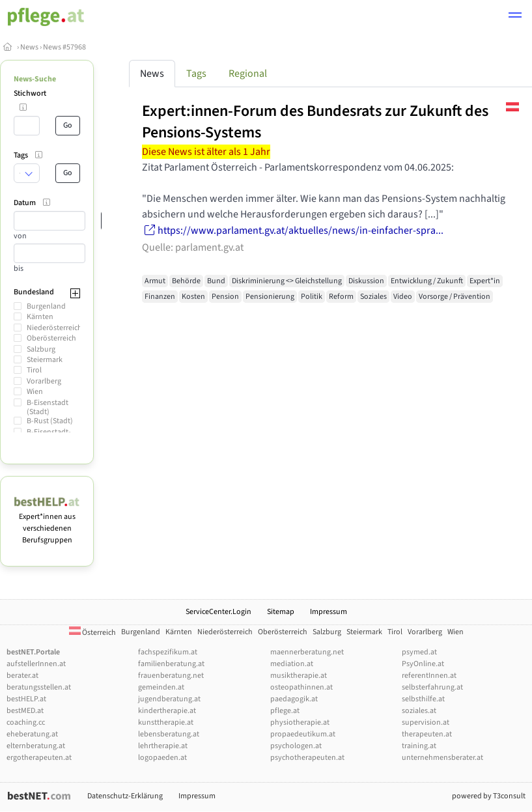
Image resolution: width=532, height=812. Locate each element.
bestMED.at (25, 711)
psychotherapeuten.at (307, 758)
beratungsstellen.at (39, 687)
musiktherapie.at (299, 676)
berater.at (22, 676)
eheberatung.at (32, 734)
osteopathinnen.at (301, 687)
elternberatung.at (36, 746)
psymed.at (419, 652)
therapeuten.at (427, 734)
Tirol (34, 370)
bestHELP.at (26, 699)
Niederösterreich (54, 328)
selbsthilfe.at (423, 699)
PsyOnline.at (423, 664)
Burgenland (46, 306)
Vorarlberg (44, 381)
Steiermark (45, 360)
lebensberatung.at (169, 734)
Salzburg (41, 349)
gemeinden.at (161, 687)
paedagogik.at (294, 699)
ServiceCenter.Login (218, 612)
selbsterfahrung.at (432, 687)
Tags (196, 74)
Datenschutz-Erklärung (125, 796)
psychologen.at (296, 746)
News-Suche (35, 79)
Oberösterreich (51, 338)
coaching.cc (26, 722)
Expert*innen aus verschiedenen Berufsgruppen (47, 523)
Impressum (329, 612)
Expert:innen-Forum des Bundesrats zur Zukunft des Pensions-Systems (315, 122)
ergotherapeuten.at (39, 758)
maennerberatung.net (307, 652)
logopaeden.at (162, 758)
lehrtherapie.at (163, 746)
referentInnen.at (429, 676)
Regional (248, 74)
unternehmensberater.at (442, 758)
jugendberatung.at (169, 699)
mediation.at (292, 664)
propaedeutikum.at (303, 734)
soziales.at (419, 711)
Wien (35, 392)
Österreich (92, 633)
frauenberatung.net (171, 676)
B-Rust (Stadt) (50, 421)
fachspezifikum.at (168, 652)
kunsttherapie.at (166, 722)
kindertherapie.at (167, 711)
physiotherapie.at (300, 722)
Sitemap (281, 612)
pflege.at (285, 711)
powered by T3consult (489, 796)
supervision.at (426, 722)
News (29, 47)
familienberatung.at (171, 664)
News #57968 (64, 47)
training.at (419, 746)
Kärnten (40, 317)
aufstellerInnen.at (36, 664)
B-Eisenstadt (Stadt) (48, 407)
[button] (515, 17)
